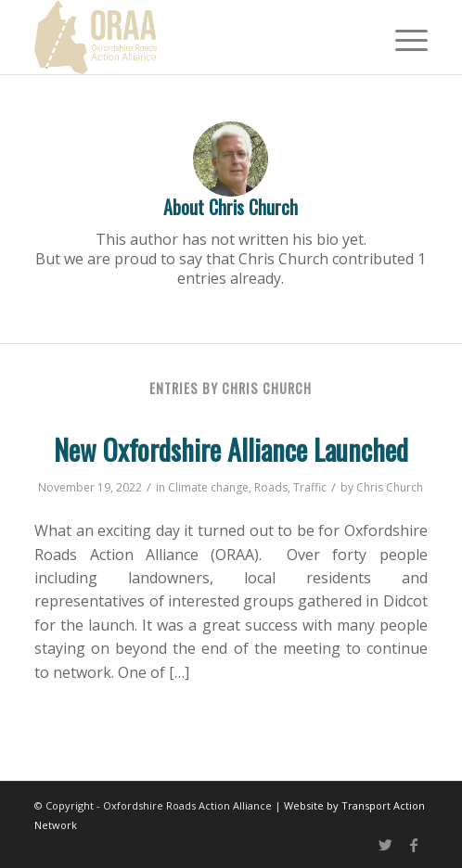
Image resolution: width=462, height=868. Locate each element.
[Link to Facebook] (414, 845)
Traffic (310, 487)
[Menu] (402, 37)
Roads (271, 487)
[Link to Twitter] (386, 845)
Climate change (208, 487)
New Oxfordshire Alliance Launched (231, 449)
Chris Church (390, 487)
